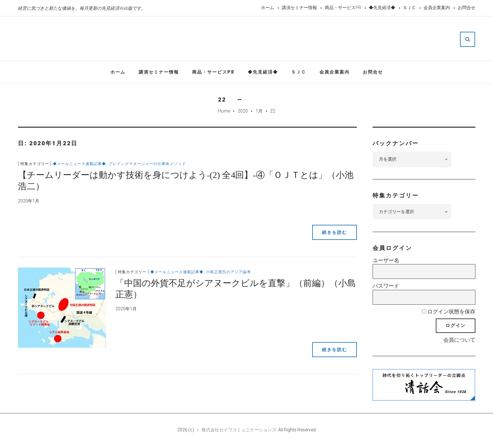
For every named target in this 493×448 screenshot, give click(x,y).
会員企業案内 (437, 8)
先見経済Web (232, 39)
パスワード (386, 286)
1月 (259, 111)
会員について (459, 340)
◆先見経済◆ (382, 8)
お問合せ (467, 8)
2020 (243, 111)
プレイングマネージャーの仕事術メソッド (147, 164)
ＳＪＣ (409, 8)
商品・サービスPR (343, 8)
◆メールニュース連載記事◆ (79, 164)
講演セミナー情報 (299, 8)
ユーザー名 (386, 260)
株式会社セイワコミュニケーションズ (239, 430)
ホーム (268, 8)
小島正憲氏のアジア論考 (228, 272)
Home (224, 111)
